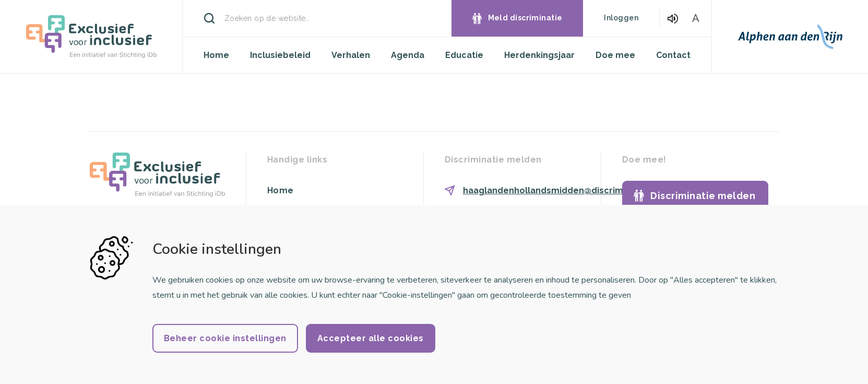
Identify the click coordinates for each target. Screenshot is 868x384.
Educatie (464, 55)
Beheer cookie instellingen (225, 338)
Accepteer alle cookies (371, 338)
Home (216, 55)
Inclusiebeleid (280, 55)
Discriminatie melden (703, 196)
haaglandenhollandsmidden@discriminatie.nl (560, 190)
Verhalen (351, 55)
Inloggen (621, 18)
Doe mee (615, 55)
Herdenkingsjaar (539, 55)
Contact (673, 55)
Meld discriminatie (525, 18)
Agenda (408, 55)
